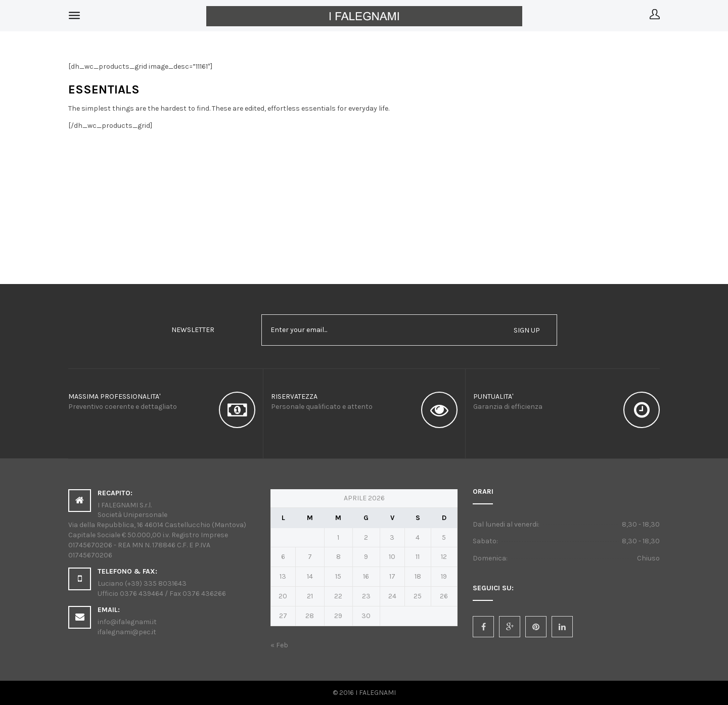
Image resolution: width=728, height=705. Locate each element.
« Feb (279, 645)
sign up (527, 330)
